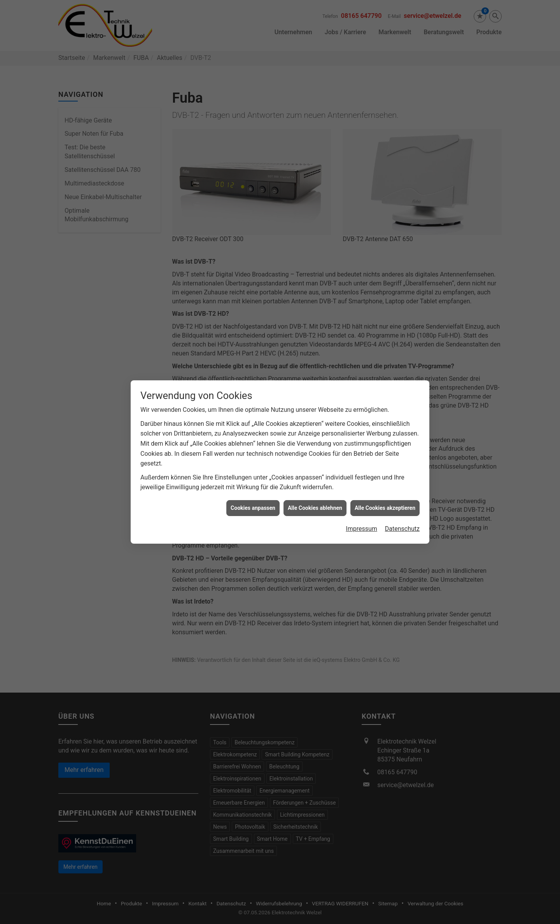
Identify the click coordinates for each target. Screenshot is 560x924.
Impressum (361, 497)
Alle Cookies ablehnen (315, 476)
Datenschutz (402, 497)
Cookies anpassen (253, 476)
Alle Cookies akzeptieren (385, 476)
